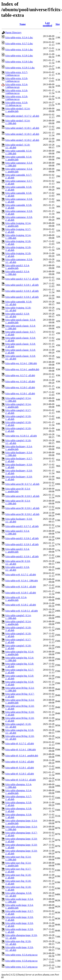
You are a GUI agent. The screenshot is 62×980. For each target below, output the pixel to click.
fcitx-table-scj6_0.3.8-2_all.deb (21, 605)
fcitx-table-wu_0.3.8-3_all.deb (20, 387)
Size (58, 24)
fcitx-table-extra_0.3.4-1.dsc (19, 37)
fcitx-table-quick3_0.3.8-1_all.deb (22, 285)
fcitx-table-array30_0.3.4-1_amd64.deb (18, 490)
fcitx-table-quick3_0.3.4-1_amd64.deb (17, 267)
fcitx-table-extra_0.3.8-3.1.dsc (20, 68)
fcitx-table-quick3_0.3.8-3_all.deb (22, 291)
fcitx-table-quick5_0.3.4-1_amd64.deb (17, 550)
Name (23, 24)
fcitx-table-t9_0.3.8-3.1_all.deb (21, 780)
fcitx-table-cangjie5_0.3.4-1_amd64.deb (18, 623)
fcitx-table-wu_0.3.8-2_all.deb (20, 381)
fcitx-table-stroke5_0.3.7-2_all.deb (22, 116)
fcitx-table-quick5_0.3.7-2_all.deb (22, 526)
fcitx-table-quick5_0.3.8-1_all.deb (22, 556)
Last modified (47, 24)
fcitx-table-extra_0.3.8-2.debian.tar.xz (17, 98)
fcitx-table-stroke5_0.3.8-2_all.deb (22, 140)
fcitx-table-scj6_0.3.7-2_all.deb (21, 575)
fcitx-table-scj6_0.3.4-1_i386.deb (22, 581)
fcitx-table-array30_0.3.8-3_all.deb (22, 496)
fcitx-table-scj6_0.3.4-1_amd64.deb (16, 599)
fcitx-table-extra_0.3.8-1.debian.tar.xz (17, 80)
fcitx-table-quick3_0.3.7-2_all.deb (22, 279)
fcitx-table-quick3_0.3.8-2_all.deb (22, 297)
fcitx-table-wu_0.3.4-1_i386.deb (21, 363)
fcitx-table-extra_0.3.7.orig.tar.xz (21, 967)
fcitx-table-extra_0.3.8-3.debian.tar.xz (17, 92)
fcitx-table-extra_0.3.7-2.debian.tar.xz (17, 74)
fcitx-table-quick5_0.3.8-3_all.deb (22, 544)
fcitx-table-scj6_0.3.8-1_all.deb (21, 587)
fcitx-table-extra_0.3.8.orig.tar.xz (21, 961)
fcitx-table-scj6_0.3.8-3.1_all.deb (22, 611)
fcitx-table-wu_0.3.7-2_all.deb (20, 375)
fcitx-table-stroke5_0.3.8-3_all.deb (22, 134)
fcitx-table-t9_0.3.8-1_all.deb (20, 768)
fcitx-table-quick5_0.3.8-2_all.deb (22, 538)
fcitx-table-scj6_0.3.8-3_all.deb (21, 593)
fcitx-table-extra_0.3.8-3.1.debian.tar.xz (17, 104)
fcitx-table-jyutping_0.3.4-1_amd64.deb (18, 225)
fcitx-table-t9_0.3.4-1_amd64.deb (22, 756)
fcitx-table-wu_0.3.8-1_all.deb (20, 394)
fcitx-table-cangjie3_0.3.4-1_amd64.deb (18, 406)
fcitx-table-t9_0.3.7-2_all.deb (20, 744)
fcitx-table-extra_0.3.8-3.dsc (19, 62)
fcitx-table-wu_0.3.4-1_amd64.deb (22, 369)
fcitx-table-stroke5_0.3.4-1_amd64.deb (18, 110)
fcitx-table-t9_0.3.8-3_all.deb (20, 774)
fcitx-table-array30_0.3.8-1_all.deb (22, 508)
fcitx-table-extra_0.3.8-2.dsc (19, 56)
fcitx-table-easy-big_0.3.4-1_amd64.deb (18, 864)
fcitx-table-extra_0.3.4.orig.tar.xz (21, 955)
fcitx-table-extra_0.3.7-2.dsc (19, 44)
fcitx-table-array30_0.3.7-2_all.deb (22, 484)
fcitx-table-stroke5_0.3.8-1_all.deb (22, 128)
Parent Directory (13, 33)
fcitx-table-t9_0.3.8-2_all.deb (20, 762)
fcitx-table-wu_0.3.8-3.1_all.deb (21, 436)
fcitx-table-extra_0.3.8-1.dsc (19, 50)
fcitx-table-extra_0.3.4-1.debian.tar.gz (17, 86)
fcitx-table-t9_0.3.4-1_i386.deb (21, 750)
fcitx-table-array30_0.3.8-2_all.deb (22, 514)
